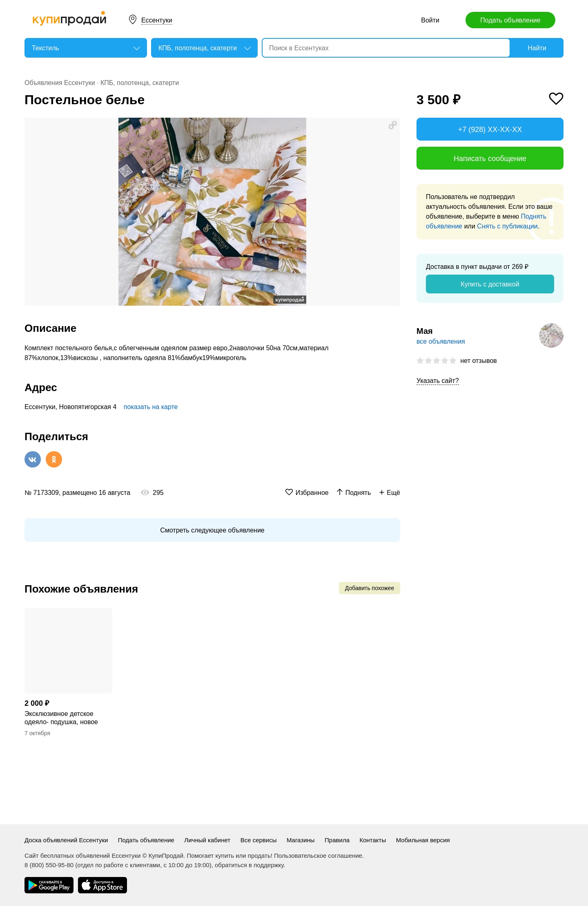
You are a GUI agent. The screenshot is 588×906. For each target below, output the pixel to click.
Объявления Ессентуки (60, 83)
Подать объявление (510, 20)
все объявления (441, 341)
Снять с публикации (507, 226)
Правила (337, 840)
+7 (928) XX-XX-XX (490, 130)
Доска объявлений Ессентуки (66, 840)
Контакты (373, 840)
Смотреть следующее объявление (212, 530)
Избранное (312, 493)
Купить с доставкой (490, 284)
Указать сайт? (438, 381)
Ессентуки (157, 20)
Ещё (393, 493)
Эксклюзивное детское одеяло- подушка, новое (61, 718)
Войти (430, 20)
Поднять (358, 493)
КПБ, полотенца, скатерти (140, 83)
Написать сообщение (490, 159)
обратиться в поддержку (249, 865)
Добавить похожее (370, 588)
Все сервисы (259, 840)
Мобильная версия (423, 840)
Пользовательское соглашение (318, 856)
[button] (393, 125)
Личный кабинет (207, 840)
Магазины (301, 840)
